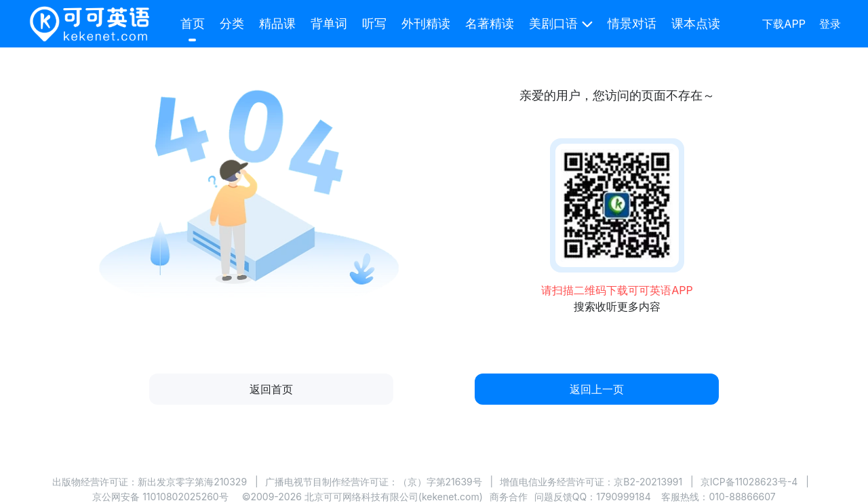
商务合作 (509, 497)
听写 (374, 23)
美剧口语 (553, 23)
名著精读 (490, 23)
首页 (193, 23)
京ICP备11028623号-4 (749, 482)
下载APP (784, 24)
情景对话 (632, 23)
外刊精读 (426, 23)
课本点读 (696, 23)
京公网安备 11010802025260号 (160, 497)
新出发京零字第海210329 (192, 482)
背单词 (329, 23)
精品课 (277, 23)
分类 (232, 23)
